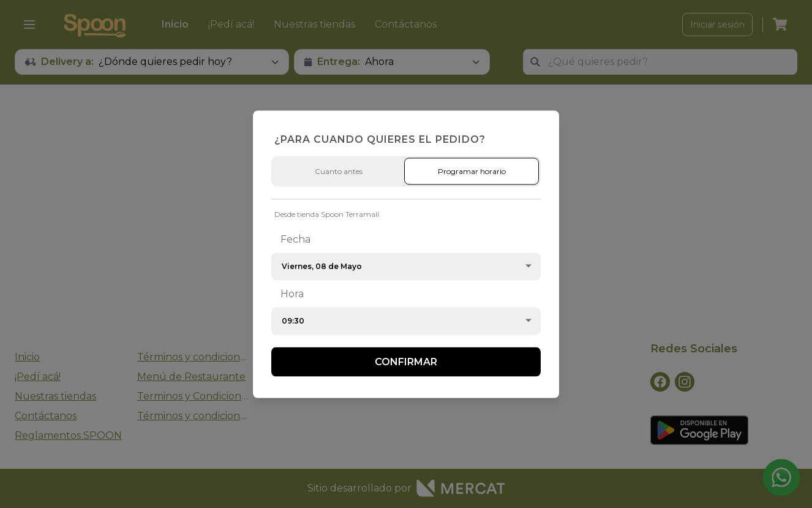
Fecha (295, 239)
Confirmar (406, 361)
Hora (292, 293)
